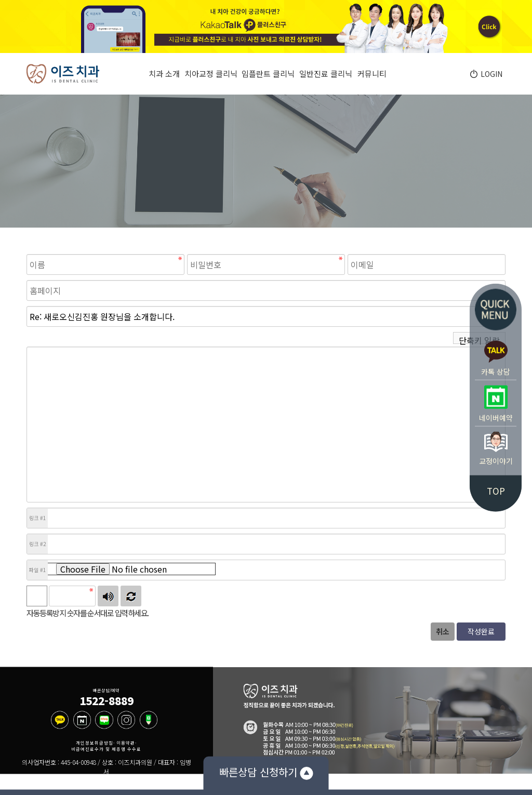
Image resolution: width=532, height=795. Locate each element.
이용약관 (126, 743)
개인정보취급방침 (95, 743)
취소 (443, 631)
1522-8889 (107, 700)
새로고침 (131, 596)
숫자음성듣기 (108, 596)
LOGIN (490, 74)
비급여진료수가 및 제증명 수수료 (106, 749)
